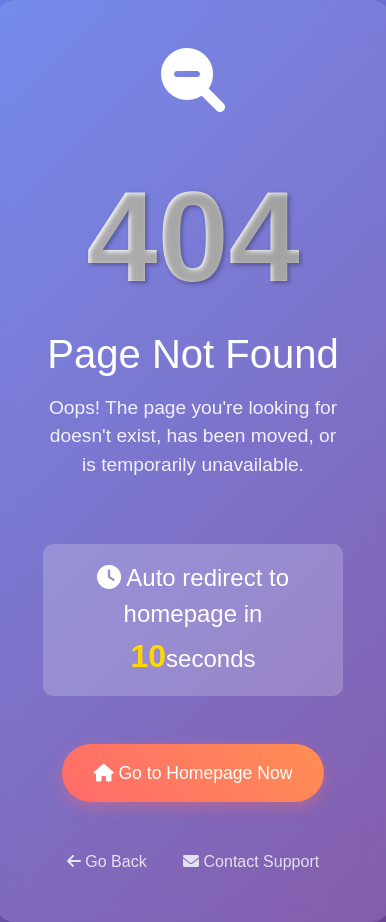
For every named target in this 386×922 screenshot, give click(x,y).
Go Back (109, 861)
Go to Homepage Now (193, 773)
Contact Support (251, 861)
